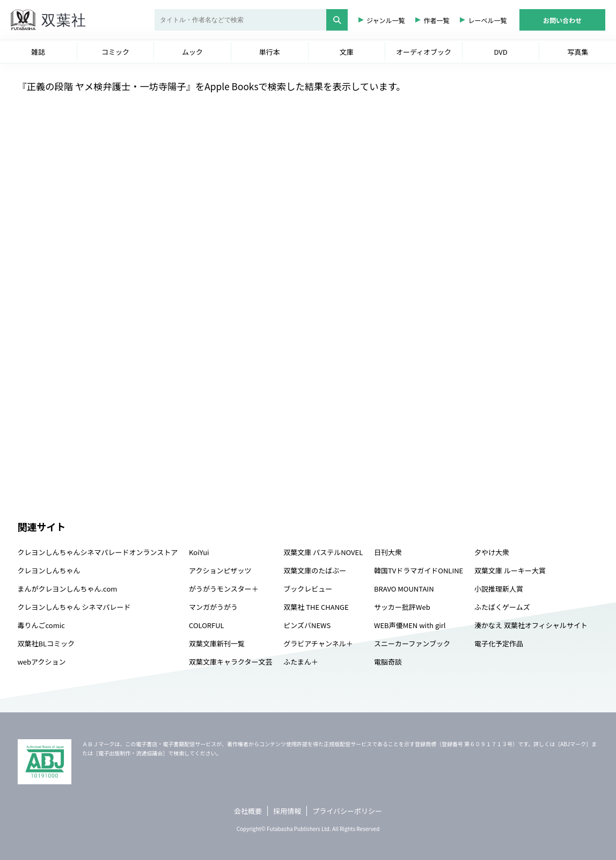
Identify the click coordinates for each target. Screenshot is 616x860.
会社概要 (248, 811)
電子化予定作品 (499, 643)
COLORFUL (207, 625)
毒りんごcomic (41, 625)
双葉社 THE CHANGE (316, 607)
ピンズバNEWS (307, 625)
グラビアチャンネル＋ (318, 643)
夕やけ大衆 (492, 552)
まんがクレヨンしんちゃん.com (68, 589)
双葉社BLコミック (46, 643)
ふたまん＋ (301, 662)
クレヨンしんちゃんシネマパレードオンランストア (98, 552)
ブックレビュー (308, 589)
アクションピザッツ (220, 570)
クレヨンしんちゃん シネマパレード (74, 607)
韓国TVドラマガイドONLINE (419, 570)
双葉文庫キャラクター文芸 (230, 662)
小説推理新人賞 (499, 589)
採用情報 (287, 811)
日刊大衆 (388, 552)
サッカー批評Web (402, 607)
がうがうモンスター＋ (224, 589)
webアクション (42, 662)
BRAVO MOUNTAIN (404, 589)
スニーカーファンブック (412, 643)
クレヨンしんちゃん (49, 570)
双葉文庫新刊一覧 (217, 643)
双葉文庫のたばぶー (315, 570)
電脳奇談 (388, 662)
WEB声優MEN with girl (410, 625)
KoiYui (199, 552)
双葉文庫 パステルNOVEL (323, 552)
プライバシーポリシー (347, 811)
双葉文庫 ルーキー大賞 (510, 570)
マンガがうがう (213, 607)
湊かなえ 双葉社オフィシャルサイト (531, 625)
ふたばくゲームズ (502, 607)
